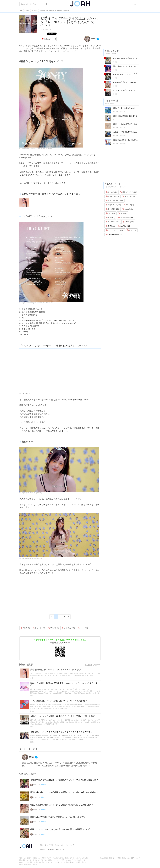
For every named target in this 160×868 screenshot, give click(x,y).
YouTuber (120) (124, 226)
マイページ (135, 4)
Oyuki (90, 39)
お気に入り (47, 39)
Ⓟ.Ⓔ (32, 742)
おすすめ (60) (111, 192)
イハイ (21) (83, 628)
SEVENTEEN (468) (126, 218)
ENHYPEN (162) (113, 209)
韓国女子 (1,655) (113, 196)
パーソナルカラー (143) (115, 230)
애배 (32, 696)
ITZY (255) (110, 213)
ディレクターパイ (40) (114, 201)
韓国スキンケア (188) (129, 192)
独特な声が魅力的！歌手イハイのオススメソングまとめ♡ (51, 194)
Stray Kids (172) (129, 196)
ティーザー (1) (39, 628)
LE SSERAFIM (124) (114, 235)
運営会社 (43, 849)
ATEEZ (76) (129, 205)
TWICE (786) (128, 222)
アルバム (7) (53, 628)
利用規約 (51, 849)
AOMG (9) (25, 628)
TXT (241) (110, 226)
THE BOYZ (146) (113, 222)
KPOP (43, 29)
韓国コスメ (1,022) (113, 205)
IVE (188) (123, 213)
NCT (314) (110, 218)
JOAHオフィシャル (119, 112)
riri (31, 678)
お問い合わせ (60, 849)
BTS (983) (132, 230)
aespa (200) (128, 209)
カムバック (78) (68, 628)
